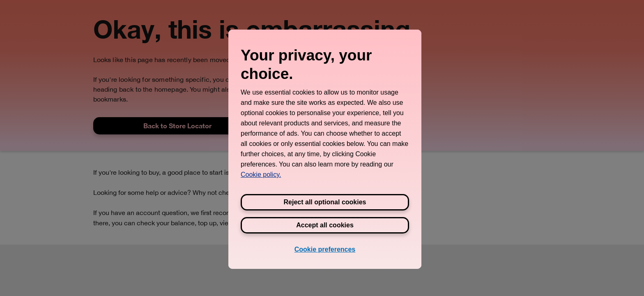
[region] (325, 149)
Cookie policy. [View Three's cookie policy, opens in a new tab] (261, 175)
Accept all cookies (325, 225)
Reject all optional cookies (325, 202)
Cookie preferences (325, 249)
